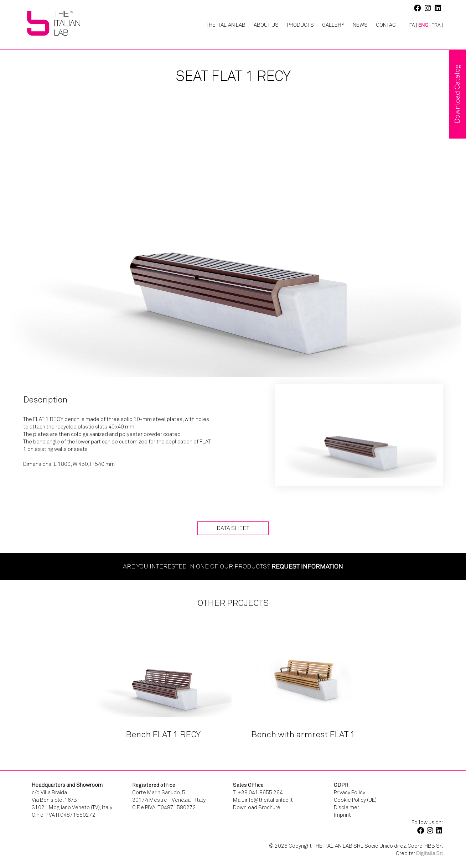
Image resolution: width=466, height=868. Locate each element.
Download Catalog (457, 94)
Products (300, 25)
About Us (266, 25)
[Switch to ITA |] (410, 25)
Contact (387, 25)
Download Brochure (257, 807)
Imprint (342, 815)
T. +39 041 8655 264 (258, 792)
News (360, 25)
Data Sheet (233, 528)
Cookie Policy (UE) (355, 800)
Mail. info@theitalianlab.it (263, 800)
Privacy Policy (349, 792)
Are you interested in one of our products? (233, 566)
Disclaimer (346, 807)
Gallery (333, 25)
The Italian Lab (226, 25)
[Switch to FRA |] (437, 25)
